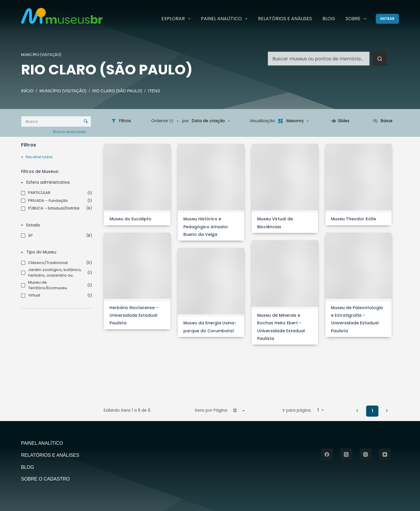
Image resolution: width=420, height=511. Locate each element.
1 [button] (372, 411)
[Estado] (55, 225)
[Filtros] (121, 121)
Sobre (357, 19)
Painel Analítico (225, 19)
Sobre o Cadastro (45, 479)
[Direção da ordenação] (175, 121)
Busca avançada (70, 131)
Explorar (177, 19)
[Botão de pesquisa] (380, 59)
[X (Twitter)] (346, 454)
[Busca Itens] (56, 121)
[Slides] (340, 121)
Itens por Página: (211, 410)
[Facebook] (327, 454)
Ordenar (160, 121)
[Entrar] (387, 19)
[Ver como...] (383, 121)
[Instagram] (366, 454)
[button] (357, 411)
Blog (329, 19)
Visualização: (263, 121)
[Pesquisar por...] (319, 59)
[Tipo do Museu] (55, 253)
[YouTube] (385, 454)
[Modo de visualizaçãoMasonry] (293, 121)
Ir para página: (297, 410)
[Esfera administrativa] (55, 183)
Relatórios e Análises (285, 19)
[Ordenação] (211, 121)
